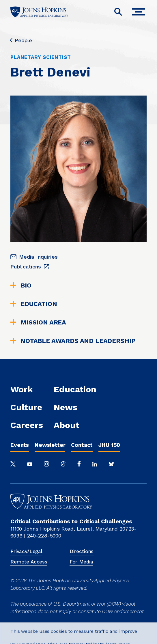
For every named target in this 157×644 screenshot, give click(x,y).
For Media (81, 562)
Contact (82, 445)
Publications (26, 267)
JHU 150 (109, 445)
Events (20, 445)
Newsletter (50, 445)
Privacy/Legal (26, 551)
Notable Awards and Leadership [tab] (73, 341)
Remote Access (29, 562)
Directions (82, 551)
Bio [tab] (21, 285)
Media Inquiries (38, 257)
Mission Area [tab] (38, 322)
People (21, 40)
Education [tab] (34, 304)
